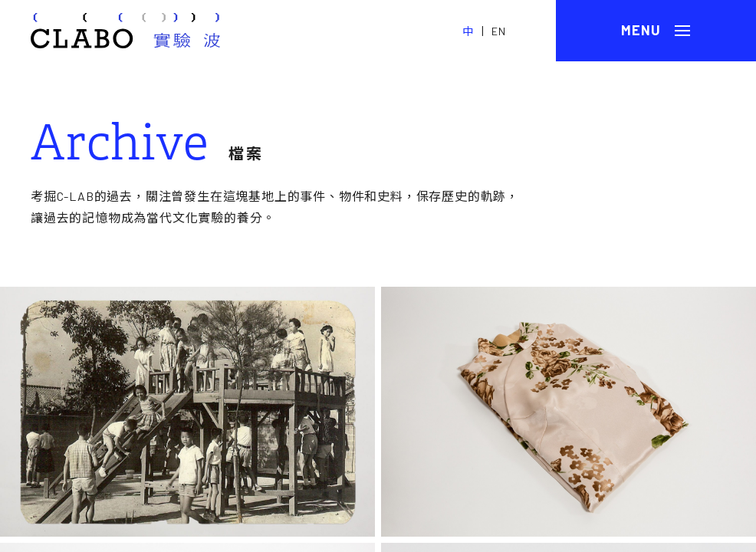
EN (499, 31)
